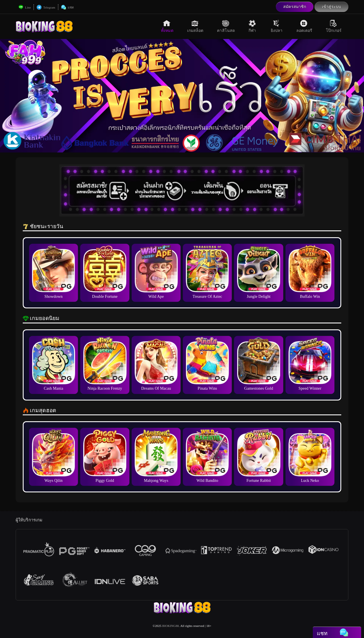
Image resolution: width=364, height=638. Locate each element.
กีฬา (253, 26)
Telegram (46, 7)
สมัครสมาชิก (295, 7)
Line (25, 7)
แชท (67, 7)
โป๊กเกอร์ (334, 26)
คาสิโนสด (226, 26)
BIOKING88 (171, 626)
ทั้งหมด (167, 26)
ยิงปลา (277, 26)
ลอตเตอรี (304, 26)
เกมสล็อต (195, 26)
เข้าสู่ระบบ (331, 7)
